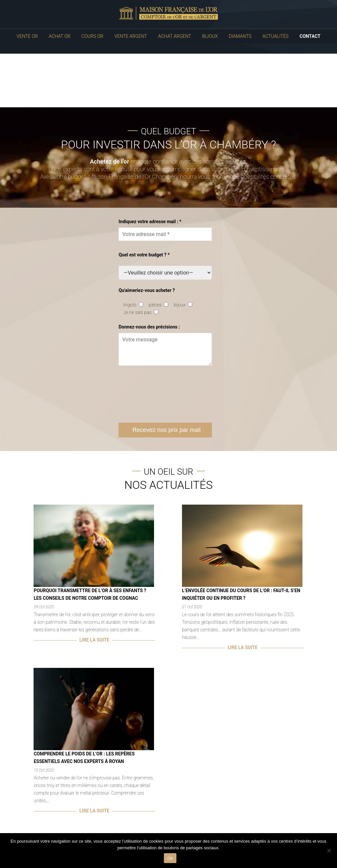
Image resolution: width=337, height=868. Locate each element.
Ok (170, 858)
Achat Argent (174, 36)
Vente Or (27, 36)
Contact (310, 36)
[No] (329, 851)
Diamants (240, 36)
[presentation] (168, 394)
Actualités (276, 36)
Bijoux (210, 36)
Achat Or (60, 36)
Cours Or (92, 36)
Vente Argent (131, 36)
